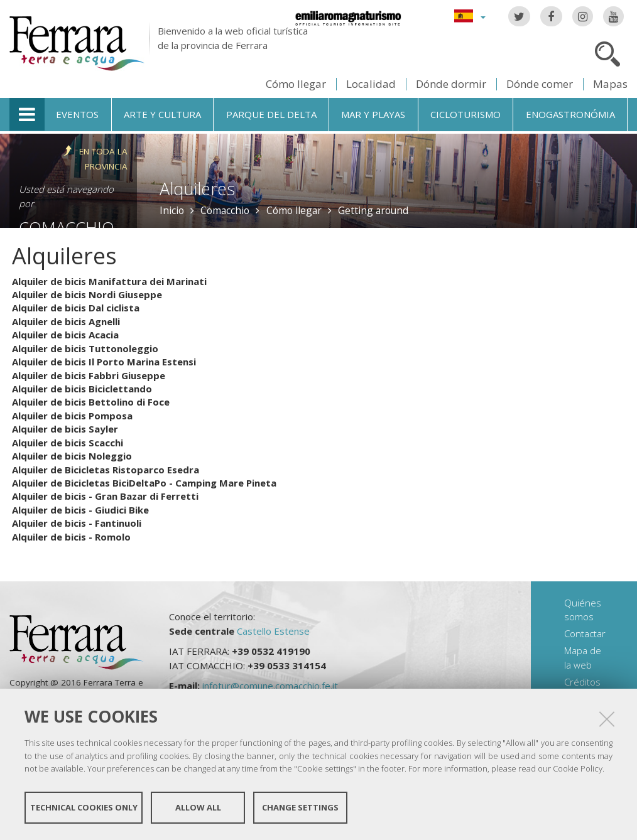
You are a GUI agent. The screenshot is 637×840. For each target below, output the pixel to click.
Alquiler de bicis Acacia (65, 335)
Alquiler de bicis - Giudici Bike (80, 510)
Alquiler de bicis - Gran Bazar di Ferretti (105, 496)
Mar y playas (373, 114)
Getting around (373, 210)
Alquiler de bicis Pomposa (72, 416)
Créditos (582, 682)
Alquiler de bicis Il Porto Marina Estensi (104, 362)
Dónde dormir (451, 84)
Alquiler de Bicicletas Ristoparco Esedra (106, 470)
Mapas (610, 84)
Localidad (371, 84)
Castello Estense (273, 631)
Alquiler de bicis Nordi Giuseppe (87, 294)
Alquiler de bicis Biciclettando (82, 389)
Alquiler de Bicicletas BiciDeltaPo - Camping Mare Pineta (144, 483)
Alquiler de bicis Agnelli (66, 321)
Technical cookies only (84, 807)
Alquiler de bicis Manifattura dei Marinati (109, 281)
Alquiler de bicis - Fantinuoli (77, 523)
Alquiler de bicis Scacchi (68, 443)
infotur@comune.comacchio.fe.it (270, 686)
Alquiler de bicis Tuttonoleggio (85, 348)
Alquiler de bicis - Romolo (71, 537)
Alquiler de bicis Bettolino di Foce (91, 402)
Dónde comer (540, 84)
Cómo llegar (296, 84)
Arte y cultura (162, 114)
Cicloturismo (465, 114)
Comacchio (225, 210)
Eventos (77, 114)
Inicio (172, 210)
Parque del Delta (271, 114)
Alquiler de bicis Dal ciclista (76, 308)
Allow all (198, 807)
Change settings (300, 807)
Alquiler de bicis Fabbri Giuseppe (89, 375)
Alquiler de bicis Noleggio (72, 456)
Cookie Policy (578, 768)
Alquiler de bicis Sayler (65, 429)
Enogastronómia (570, 114)
